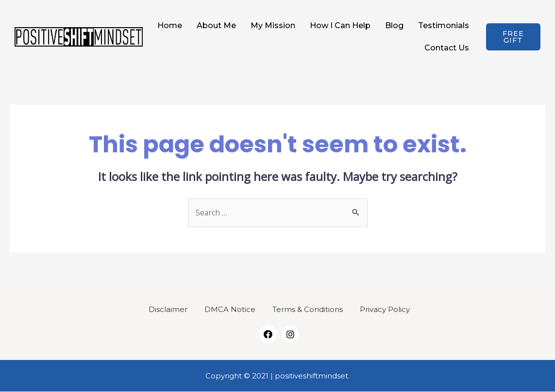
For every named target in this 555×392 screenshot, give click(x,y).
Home (170, 25)
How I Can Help (340, 25)
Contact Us (447, 48)
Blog (394, 25)
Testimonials (444, 25)
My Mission (273, 25)
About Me (216, 25)
